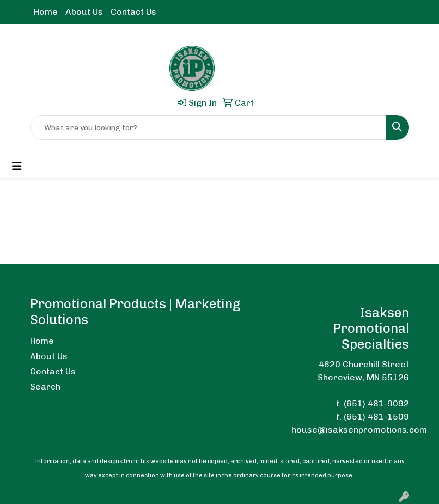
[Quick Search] (208, 127)
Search (45, 387)
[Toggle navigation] (17, 166)
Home (46, 12)
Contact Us (133, 12)
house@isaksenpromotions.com (359, 430)
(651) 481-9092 (376, 403)
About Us (84, 12)
